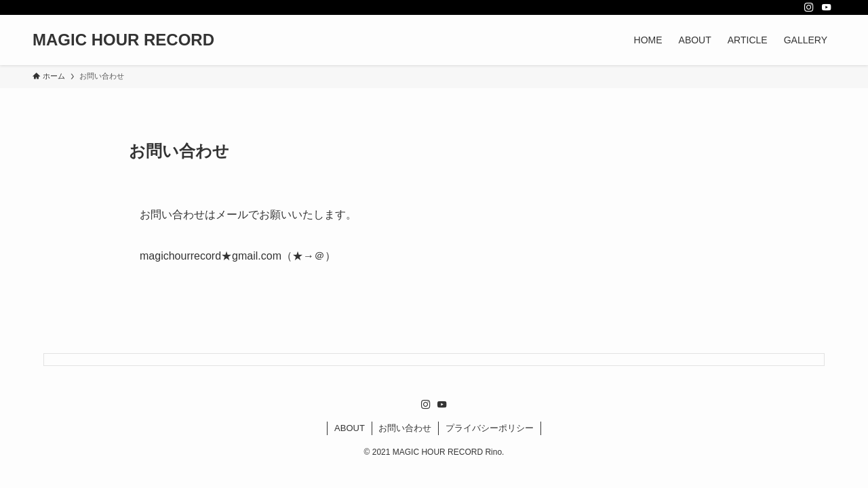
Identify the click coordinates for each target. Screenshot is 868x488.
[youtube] (827, 7)
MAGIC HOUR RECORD (123, 40)
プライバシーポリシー (490, 428)
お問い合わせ (405, 428)
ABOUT (350, 428)
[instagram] (809, 7)
